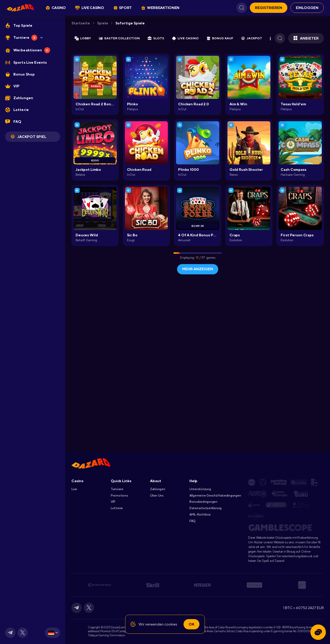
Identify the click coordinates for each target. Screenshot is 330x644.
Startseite (81, 23)
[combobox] (53, 633)
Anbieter (306, 38)
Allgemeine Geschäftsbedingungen (215, 496)
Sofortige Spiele (130, 23)
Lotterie (117, 508)
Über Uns (157, 496)
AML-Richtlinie (200, 515)
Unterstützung (200, 489)
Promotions (119, 496)
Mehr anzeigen (198, 269)
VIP (113, 502)
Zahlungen (158, 489)
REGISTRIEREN (269, 8)
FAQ (192, 521)
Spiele (103, 23)
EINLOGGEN (307, 8)
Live (74, 489)
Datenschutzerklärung (205, 508)
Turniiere (117, 489)
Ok (191, 624)
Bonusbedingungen (203, 502)
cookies (171, 624)
